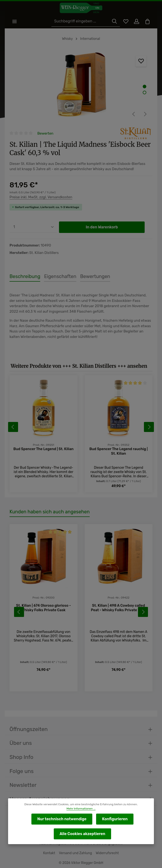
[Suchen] (113, 22)
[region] (81, 86)
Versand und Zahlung (76, 853)
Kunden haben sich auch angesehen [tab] (48, 512)
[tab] (24, 277)
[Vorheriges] (134, 114)
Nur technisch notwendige (62, 819)
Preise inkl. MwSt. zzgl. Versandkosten (40, 197)
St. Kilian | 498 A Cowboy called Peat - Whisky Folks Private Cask (118, 608)
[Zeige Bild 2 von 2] (145, 93)
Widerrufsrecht (106, 853)
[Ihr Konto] (136, 22)
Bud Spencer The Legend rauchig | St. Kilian (118, 452)
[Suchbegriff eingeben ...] (82, 22)
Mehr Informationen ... (81, 809)
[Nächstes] (145, 114)
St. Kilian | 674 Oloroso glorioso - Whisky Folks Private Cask (43, 608)
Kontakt (51, 853)
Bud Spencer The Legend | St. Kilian (44, 449)
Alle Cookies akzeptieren (82, 834)
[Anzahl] (33, 228)
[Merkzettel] (125, 22)
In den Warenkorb (102, 228)
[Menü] (15, 22)
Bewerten (45, 134)
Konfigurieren (114, 819)
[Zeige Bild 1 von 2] (145, 87)
